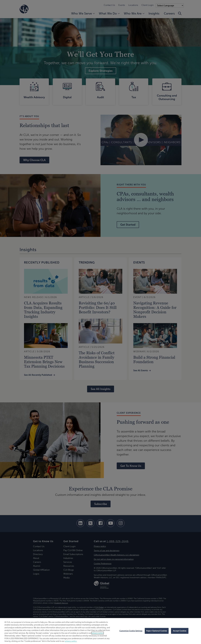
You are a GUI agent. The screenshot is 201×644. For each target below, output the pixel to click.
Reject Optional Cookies (157, 631)
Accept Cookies (180, 631)
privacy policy (98, 633)
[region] (100, 631)
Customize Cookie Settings (131, 631)
